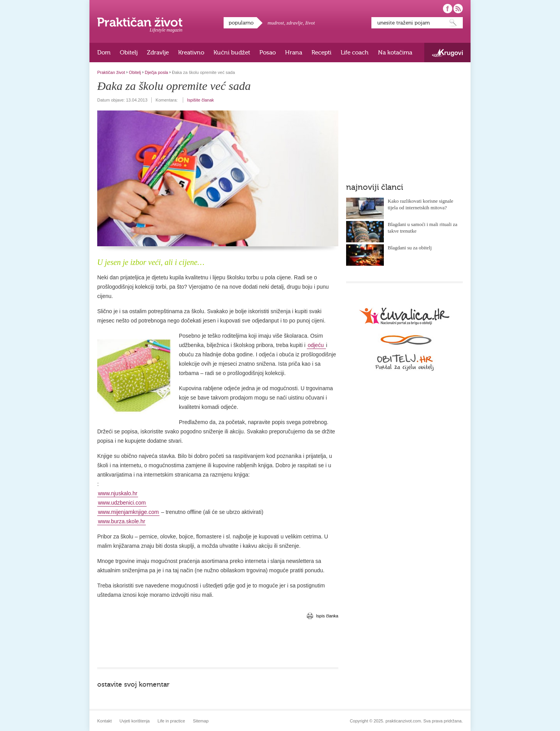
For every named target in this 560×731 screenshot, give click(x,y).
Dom (104, 53)
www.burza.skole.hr (122, 521)
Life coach (355, 53)
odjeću (316, 345)
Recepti (321, 53)
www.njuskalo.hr (118, 493)
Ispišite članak (200, 100)
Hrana (294, 53)
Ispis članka (327, 616)
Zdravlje (158, 53)
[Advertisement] (218, 644)
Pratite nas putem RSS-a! (458, 9)
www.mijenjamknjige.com (128, 512)
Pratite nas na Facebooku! (448, 9)
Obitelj (129, 53)
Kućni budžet (232, 53)
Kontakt (104, 721)
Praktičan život (140, 22)
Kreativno (191, 53)
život (310, 23)
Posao (268, 53)
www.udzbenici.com (122, 503)
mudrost (276, 23)
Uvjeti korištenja (135, 721)
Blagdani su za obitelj (410, 248)
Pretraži (453, 23)
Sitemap (201, 721)
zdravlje (295, 23)
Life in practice (171, 721)
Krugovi (447, 53)
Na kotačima (395, 53)
